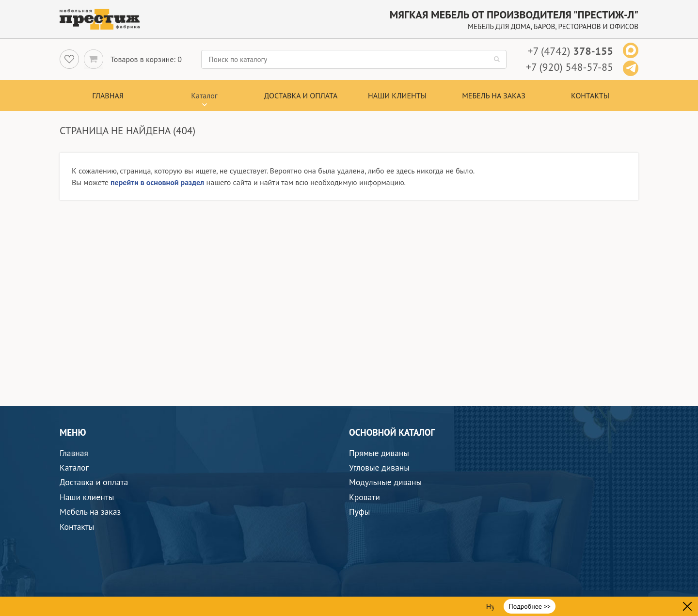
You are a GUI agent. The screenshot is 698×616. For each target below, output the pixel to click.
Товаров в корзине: (143, 59)
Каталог (74, 467)
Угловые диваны (379, 467)
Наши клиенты (397, 95)
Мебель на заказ (494, 95)
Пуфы (359, 512)
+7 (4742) (570, 51)
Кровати (365, 497)
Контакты (590, 95)
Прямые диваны (379, 453)
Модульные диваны (385, 482)
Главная (108, 95)
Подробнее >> (530, 606)
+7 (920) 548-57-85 (570, 67)
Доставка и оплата (301, 95)
